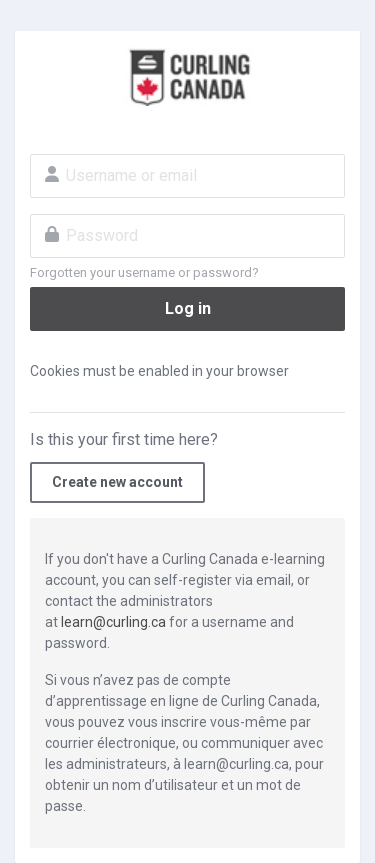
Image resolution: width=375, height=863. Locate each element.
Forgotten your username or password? (144, 272)
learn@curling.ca (113, 622)
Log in (188, 308)
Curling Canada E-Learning (187, 76)
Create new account (117, 482)
